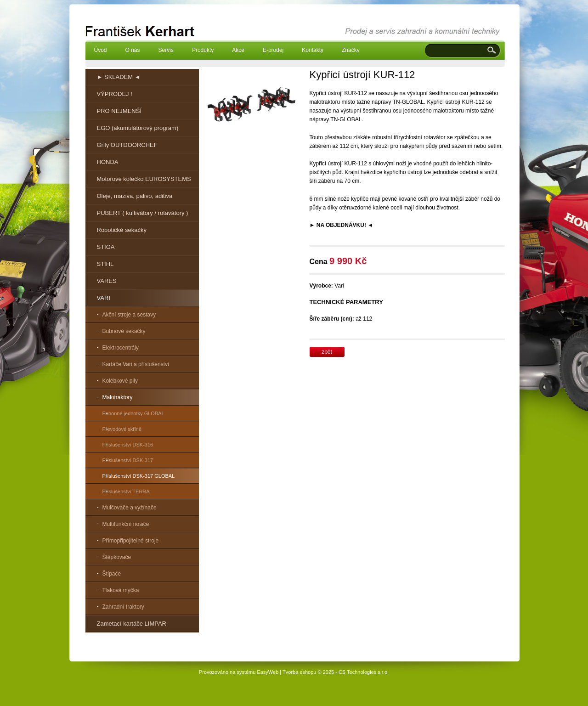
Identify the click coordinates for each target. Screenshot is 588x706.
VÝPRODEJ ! (115, 94)
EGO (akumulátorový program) (138, 128)
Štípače (112, 574)
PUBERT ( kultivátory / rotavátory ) (143, 213)
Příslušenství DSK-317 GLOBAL (139, 476)
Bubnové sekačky (124, 331)
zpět (327, 352)
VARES (107, 281)
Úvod (101, 50)
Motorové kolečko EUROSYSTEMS (144, 179)
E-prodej (273, 50)
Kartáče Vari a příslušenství (136, 364)
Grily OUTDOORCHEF (127, 145)
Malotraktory (118, 397)
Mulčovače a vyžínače (130, 508)
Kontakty (313, 50)
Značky (351, 50)
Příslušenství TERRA (126, 491)
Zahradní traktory (123, 607)
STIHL (105, 264)
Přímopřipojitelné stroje (131, 541)
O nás (133, 50)
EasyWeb (268, 672)
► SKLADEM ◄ (119, 77)
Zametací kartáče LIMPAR (132, 624)
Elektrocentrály (121, 348)
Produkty (203, 50)
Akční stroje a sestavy (129, 315)
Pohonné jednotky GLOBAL (133, 413)
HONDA (108, 162)
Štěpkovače (117, 557)
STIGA (106, 247)
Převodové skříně (122, 429)
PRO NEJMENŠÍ (119, 111)
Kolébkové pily (120, 381)
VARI (104, 298)
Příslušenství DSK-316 (128, 445)
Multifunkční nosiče (126, 524)
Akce (238, 50)
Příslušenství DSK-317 (128, 460)
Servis (166, 50)
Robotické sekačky (122, 230)
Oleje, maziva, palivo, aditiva (135, 196)
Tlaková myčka (121, 590)
